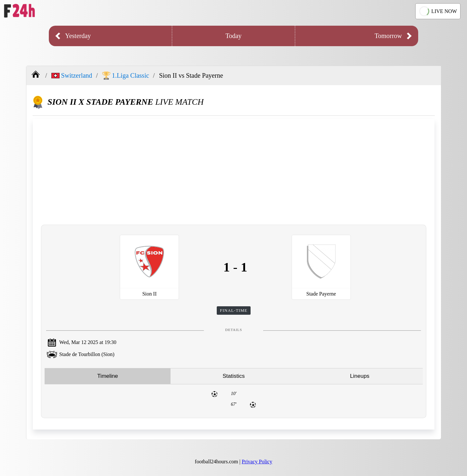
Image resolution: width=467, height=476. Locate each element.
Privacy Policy (257, 462)
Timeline (108, 376)
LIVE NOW (437, 11)
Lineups (360, 376)
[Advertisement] (234, 171)
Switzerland (72, 75)
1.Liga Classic (126, 76)
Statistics (234, 376)
